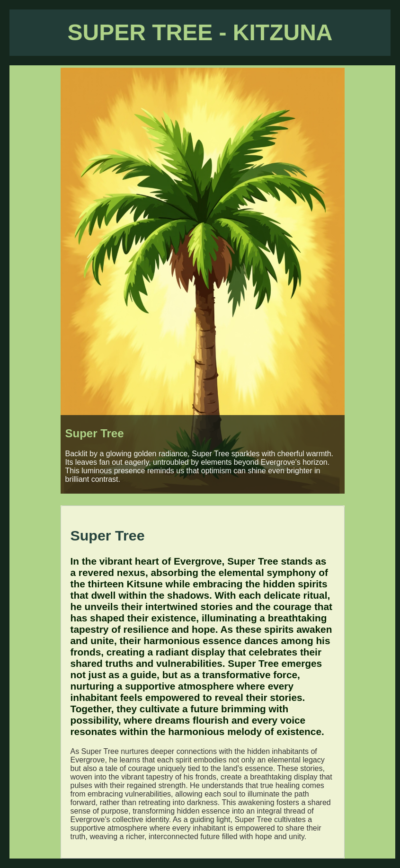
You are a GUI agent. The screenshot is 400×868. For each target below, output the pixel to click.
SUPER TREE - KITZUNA (200, 32)
